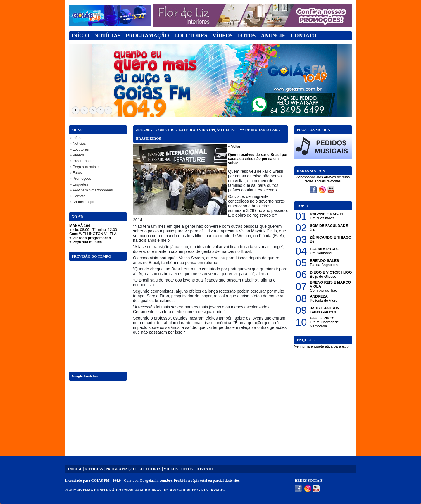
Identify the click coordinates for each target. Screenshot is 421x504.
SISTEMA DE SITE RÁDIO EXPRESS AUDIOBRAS (119, 490)
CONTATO (204, 469)
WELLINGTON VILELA (98, 234)
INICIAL (75, 469)
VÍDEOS (171, 469)
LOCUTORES (150, 469)
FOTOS (187, 469)
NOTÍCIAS (94, 469)
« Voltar (234, 146)
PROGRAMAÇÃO (121, 469)
